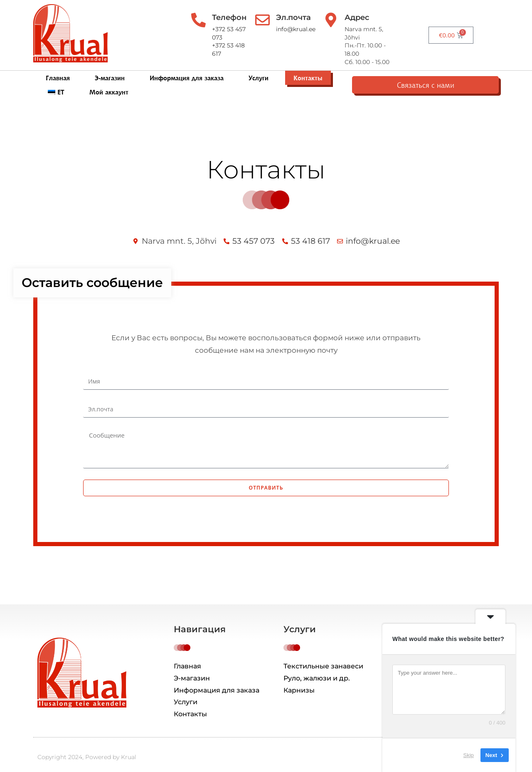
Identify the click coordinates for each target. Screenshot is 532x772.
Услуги (259, 71)
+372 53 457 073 (232, 29)
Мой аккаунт (411, 71)
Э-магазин (110, 71)
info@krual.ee (307, 29)
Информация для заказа (187, 71)
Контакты (308, 71)
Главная (58, 71)
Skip (469, 755)
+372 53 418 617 (230, 37)
